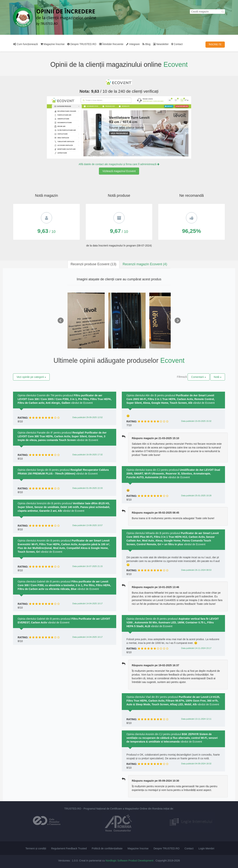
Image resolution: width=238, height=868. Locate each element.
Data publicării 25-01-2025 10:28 (196, 496)
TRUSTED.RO (73, 809)
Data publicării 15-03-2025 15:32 (196, 421)
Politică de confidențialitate (107, 848)
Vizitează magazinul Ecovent (119, 171)
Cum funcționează (25, 44)
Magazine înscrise (53, 44)
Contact (177, 44)
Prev (61, 321)
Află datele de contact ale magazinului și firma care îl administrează (119, 164)
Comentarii (199, 377)
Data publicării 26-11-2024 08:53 (196, 570)
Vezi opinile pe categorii (31, 377)
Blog (146, 44)
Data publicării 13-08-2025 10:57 (88, 525)
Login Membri (206, 848)
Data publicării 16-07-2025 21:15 (88, 566)
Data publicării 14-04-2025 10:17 (88, 603)
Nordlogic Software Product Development (130, 861)
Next (178, 321)
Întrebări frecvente (111, 44)
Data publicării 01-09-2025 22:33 (88, 488)
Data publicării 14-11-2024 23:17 (196, 648)
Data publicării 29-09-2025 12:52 (88, 417)
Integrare (133, 44)
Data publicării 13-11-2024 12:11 (196, 719)
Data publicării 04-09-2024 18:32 (196, 764)
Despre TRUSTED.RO (82, 44)
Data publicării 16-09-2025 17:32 (88, 455)
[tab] (93, 264)
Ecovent (176, 64)
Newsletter (161, 44)
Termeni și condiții (36, 848)
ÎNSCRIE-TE (215, 44)
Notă (218, 377)
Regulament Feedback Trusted (69, 848)
